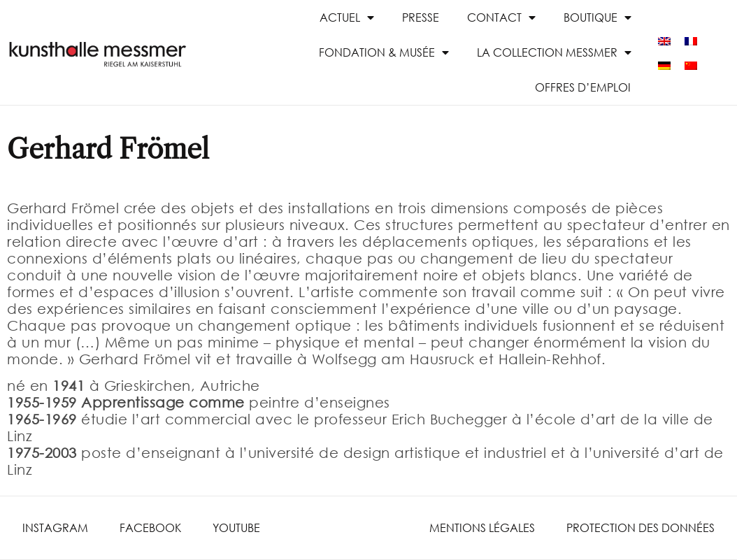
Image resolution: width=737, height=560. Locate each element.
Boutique (598, 17)
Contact (501, 17)
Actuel (347, 17)
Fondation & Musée (384, 52)
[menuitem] (664, 40)
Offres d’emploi (583, 87)
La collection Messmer (554, 52)
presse (421, 17)
